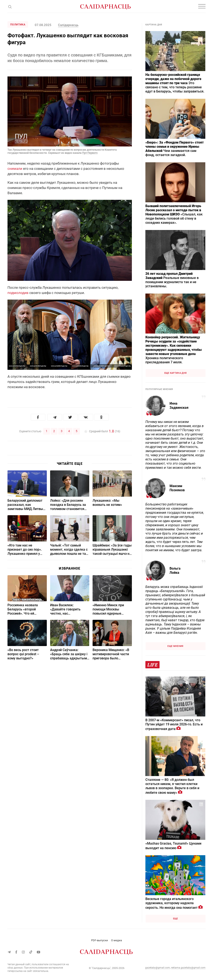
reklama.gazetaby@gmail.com (188, 968)
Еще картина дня (176, 373)
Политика (18, 24)
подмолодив (18, 293)
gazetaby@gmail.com (158, 968)
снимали (15, 169)
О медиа (116, 940)
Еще (176, 919)
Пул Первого (90, 153)
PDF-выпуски (100, 940)
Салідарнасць (68, 25)
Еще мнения (175, 646)
